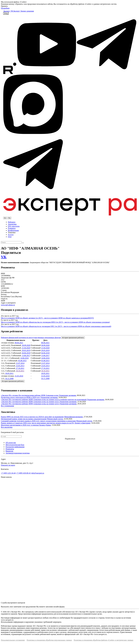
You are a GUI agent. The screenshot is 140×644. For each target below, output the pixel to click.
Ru (9, 218)
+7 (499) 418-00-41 (23, 473)
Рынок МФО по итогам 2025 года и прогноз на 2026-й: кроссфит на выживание (32, 417)
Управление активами (67, 395)
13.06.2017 (26, 356)
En (5, 218)
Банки (48, 425)
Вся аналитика (7, 427)
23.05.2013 (20, 366)
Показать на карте (8, 465)
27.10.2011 (20, 368)
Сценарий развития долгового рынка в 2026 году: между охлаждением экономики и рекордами (38, 421)
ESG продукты (14, 226)
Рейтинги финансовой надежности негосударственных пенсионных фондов (31, 338)
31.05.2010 (19, 376)
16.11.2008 (9, 379)
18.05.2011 (9, 373)
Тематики (12, 232)
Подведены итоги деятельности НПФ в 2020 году (21, 397)
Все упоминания (7, 406)
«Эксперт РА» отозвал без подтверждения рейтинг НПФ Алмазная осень (30, 395)
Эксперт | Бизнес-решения (23, 11)
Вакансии (9, 451)
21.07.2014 (20, 363)
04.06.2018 (26, 353)
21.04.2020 (26, 348)
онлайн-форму (59, 607)
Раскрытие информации (15, 447)
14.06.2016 (24, 358)
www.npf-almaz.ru (8, 305)
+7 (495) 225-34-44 (8, 473)
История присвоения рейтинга (73, 338)
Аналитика (12, 224)
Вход (6, 13)
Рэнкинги (12, 228)
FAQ (10, 237)
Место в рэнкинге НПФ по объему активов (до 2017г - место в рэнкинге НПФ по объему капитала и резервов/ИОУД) (47, 318)
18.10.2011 (20, 371)
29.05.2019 (26, 350)
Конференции (13, 230)
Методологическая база (15, 445)
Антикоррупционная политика (18, 453)
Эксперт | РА (8, 11)
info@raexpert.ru (38, 473)
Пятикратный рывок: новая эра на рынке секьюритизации (24, 419)
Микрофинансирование (73, 417)
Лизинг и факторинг (82, 423)
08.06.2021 (19, 343)
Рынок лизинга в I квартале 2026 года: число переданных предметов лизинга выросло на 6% (37, 423)
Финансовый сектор (55, 419)
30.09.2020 (26, 345)
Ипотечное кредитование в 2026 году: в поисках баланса (23, 425)
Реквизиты (10, 449)
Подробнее (5, 8)
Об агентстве (11, 443)
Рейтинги (12, 222)
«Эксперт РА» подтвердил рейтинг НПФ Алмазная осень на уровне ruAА (30, 402)
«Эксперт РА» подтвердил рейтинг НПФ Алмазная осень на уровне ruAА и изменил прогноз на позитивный (44, 400)
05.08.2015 (22, 361)
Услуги (11, 235)
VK (4, 257)
